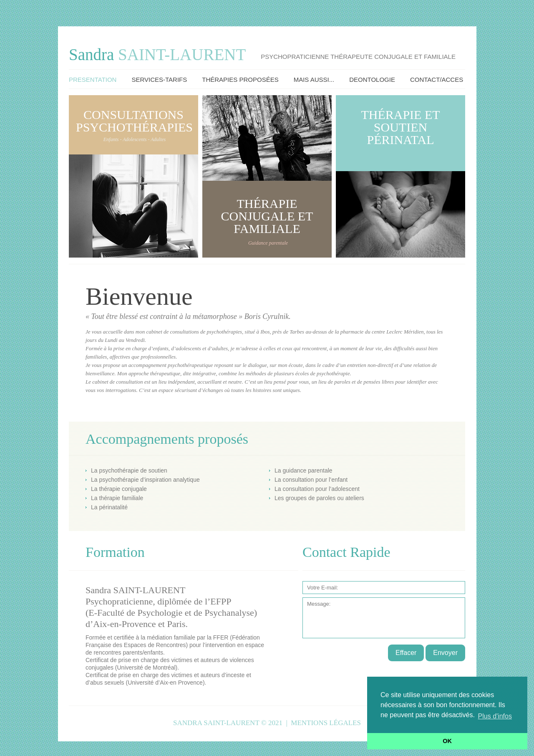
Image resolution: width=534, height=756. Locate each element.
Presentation (93, 80)
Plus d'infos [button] (495, 716)
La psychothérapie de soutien (129, 470)
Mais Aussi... (314, 80)
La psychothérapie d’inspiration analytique (145, 480)
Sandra (157, 54)
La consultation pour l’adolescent (317, 489)
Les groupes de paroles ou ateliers (319, 498)
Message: (384, 618)
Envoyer (445, 653)
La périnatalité (109, 507)
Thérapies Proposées (240, 80)
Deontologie (372, 80)
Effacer (406, 653)
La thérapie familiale (117, 498)
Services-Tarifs (159, 80)
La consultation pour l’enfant (311, 480)
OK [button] (447, 741)
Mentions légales (326, 723)
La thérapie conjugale (119, 489)
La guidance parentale (304, 470)
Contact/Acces (437, 80)
